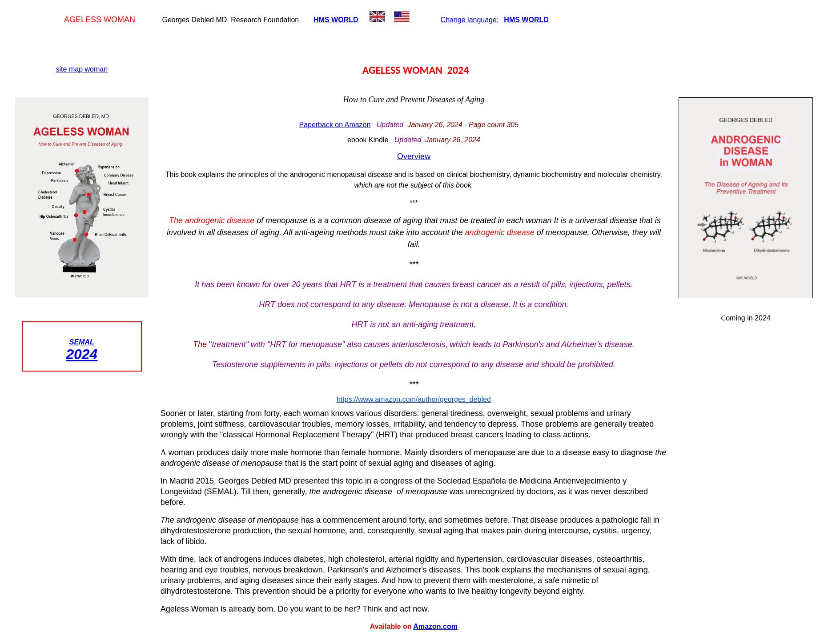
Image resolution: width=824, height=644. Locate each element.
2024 (82, 354)
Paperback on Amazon (335, 125)
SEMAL (82, 342)
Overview (414, 156)
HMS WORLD (336, 20)
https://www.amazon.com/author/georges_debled (414, 399)
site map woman (82, 69)
